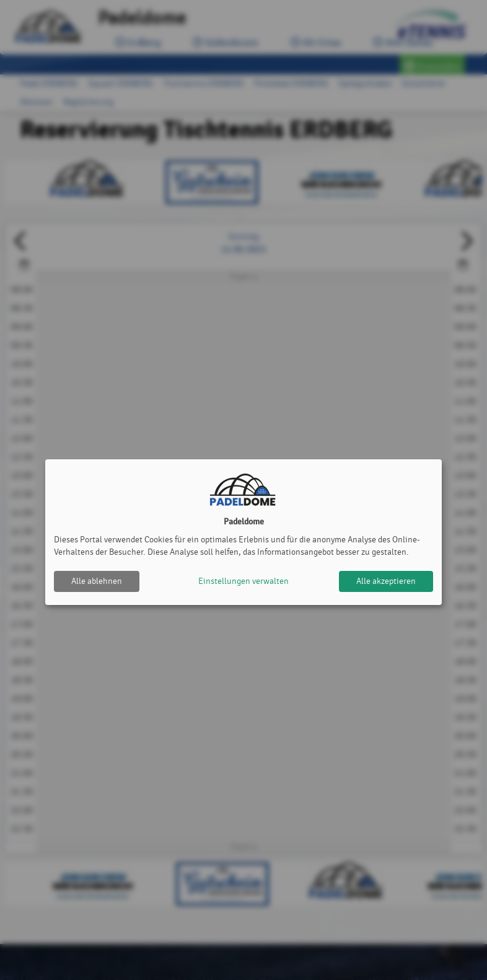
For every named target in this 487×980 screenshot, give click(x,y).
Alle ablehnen (97, 581)
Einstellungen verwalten (243, 581)
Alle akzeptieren (386, 581)
